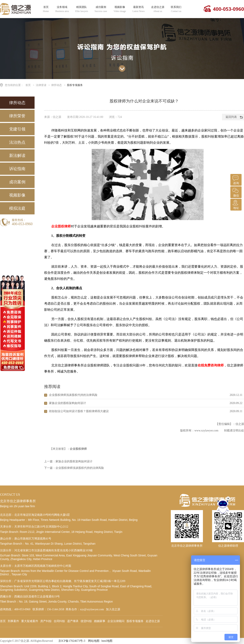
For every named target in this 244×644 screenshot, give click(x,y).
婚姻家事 (100, 621)
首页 (46, 9)
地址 (235, 204)
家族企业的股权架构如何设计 (68, 403)
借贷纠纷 (86, 621)
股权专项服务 (75, 85)
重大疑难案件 (30, 621)
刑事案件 (13, 621)
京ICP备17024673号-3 (72, 641)
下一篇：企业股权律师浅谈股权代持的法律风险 (74, 468)
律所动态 (57, 85)
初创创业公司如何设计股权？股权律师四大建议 (79, 411)
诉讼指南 (17, 169)
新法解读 (17, 155)
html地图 (107, 641)
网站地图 (94, 641)
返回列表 (231, 117)
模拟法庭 (17, 208)
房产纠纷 (46, 621)
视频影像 (120, 9)
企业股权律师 (78, 449)
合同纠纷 (59, 621)
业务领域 (62, 9)
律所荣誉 (17, 116)
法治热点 (17, 142)
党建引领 (17, 129)
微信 (235, 192)
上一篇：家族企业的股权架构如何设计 (68, 461)
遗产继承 (73, 621)
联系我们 (176, 9)
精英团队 (82, 9)
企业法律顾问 (116, 621)
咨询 (235, 179)
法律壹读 (41, 85)
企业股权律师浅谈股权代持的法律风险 (73, 395)
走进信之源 (158, 9)
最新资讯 (139, 9)
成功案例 (101, 9)
